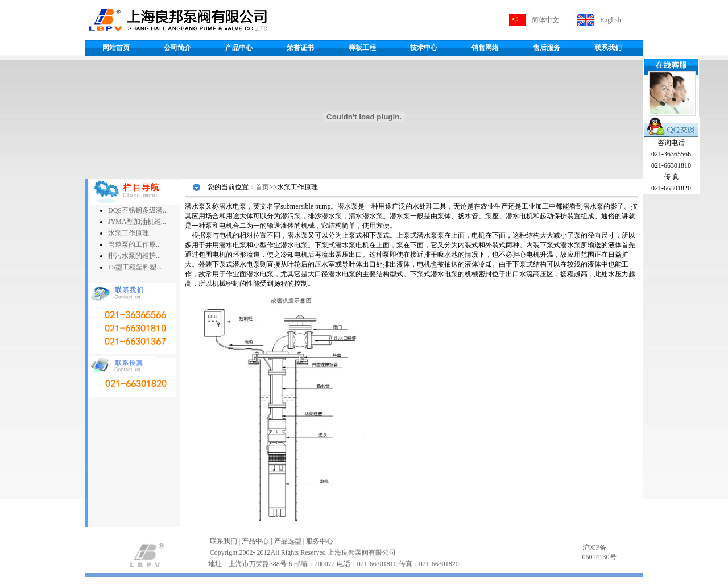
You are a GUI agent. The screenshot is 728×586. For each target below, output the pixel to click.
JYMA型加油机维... (137, 222)
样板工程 (362, 48)
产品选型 (288, 541)
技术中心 (424, 48)
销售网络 (485, 48)
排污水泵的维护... (135, 256)
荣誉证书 (300, 48)
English (611, 20)
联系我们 (608, 48)
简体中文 (545, 20)
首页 (262, 187)
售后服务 (547, 48)
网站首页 (116, 48)
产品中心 (239, 48)
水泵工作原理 (129, 233)
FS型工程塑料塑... (135, 267)
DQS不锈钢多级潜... (138, 210)
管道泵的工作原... (135, 244)
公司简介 (177, 48)
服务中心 (320, 541)
